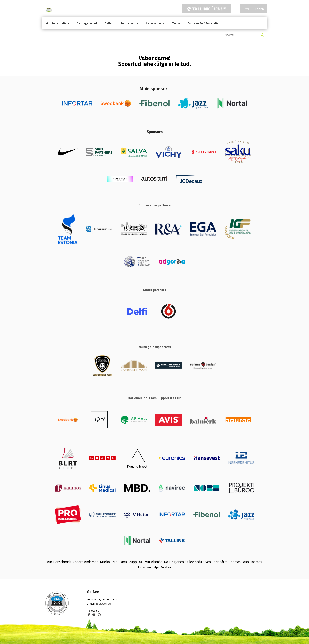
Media (176, 23)
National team (155, 23)
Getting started (87, 23)
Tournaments (129, 23)
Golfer (109, 23)
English (260, 9)
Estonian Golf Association (204, 23)
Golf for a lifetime (58, 23)
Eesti (246, 9)
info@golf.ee (103, 604)
